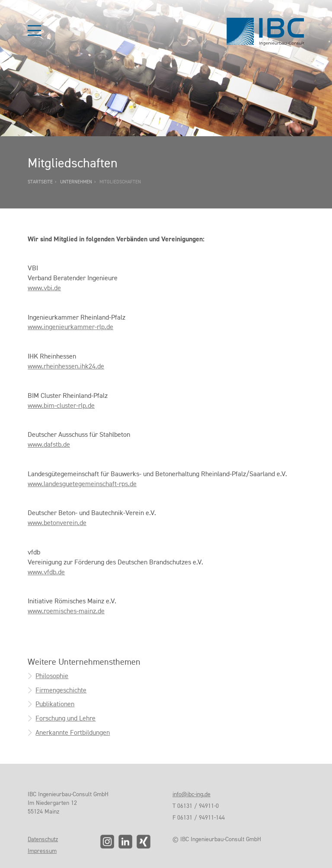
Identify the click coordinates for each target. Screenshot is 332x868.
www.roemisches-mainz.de (66, 611)
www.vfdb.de (46, 572)
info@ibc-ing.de (192, 794)
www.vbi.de (44, 288)
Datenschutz (43, 839)
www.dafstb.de (49, 444)
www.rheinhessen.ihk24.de (66, 366)
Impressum (42, 851)
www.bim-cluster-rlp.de (61, 405)
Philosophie (52, 676)
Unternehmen (76, 182)
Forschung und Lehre (65, 718)
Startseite (40, 182)
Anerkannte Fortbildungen (73, 732)
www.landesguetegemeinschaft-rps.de (82, 484)
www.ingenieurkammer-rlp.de (70, 327)
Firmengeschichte (61, 690)
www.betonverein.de (57, 523)
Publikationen (55, 704)
